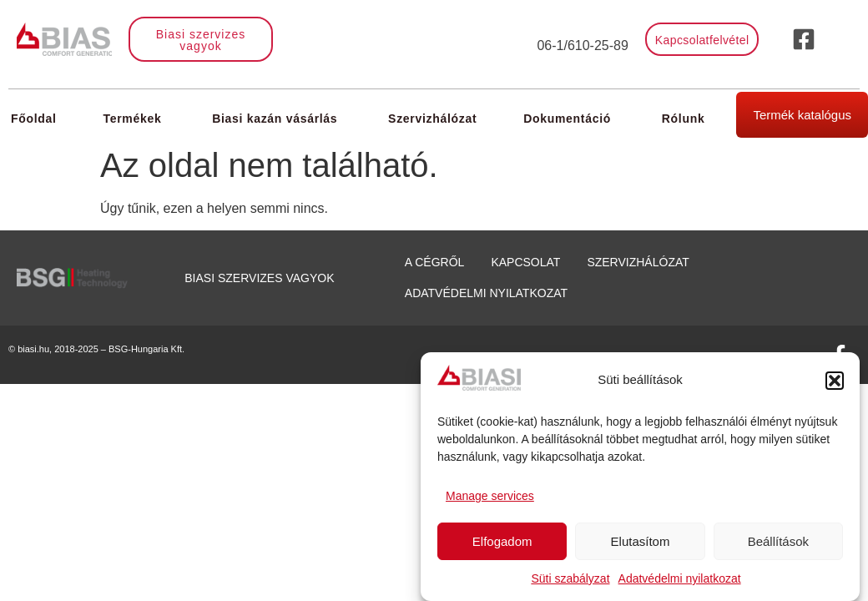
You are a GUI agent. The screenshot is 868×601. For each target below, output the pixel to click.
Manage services (490, 496)
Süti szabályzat (570, 578)
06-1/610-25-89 (582, 45)
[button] (835, 381)
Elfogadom (502, 541)
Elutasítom (641, 541)
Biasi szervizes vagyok (259, 278)
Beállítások (778, 541)
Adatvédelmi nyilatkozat (680, 578)
